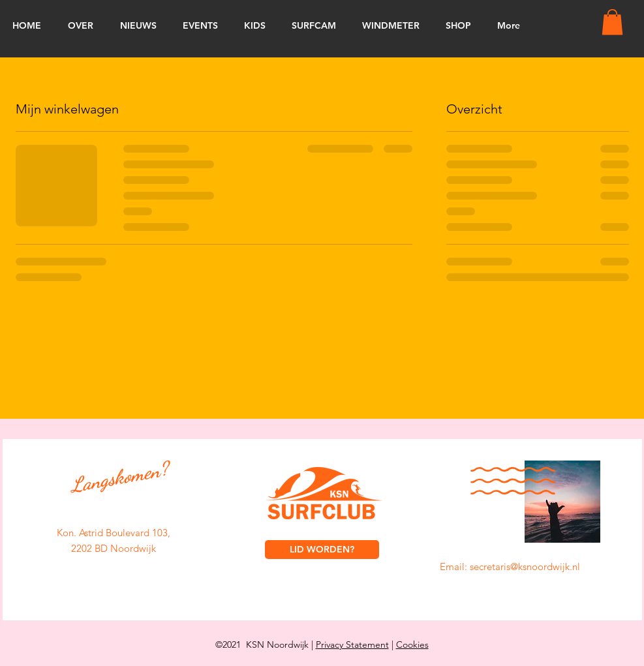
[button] (612, 22)
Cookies (412, 644)
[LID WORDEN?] (322, 550)
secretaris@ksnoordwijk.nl (525, 567)
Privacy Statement (352, 644)
